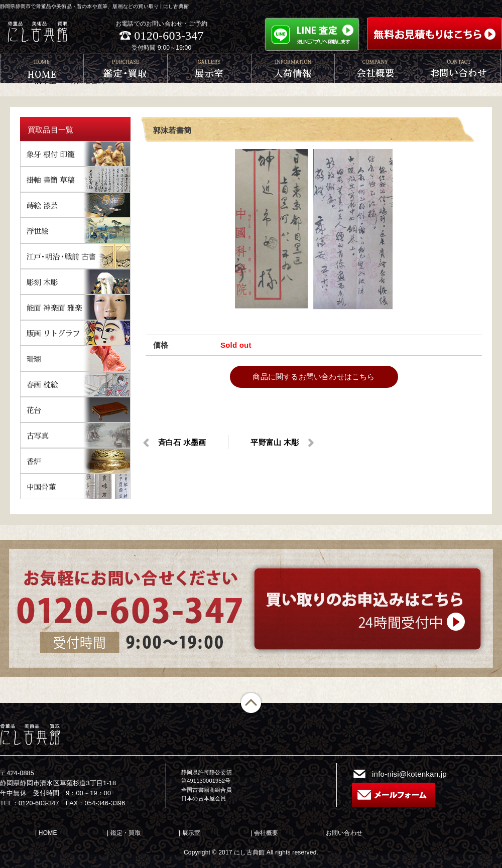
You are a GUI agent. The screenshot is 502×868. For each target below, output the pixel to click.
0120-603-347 (169, 36)
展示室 (192, 833)
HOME (48, 833)
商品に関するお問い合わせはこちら (313, 377)
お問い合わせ (344, 833)
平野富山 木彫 (275, 442)
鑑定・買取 (126, 833)
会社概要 (266, 833)
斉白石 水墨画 (182, 442)
